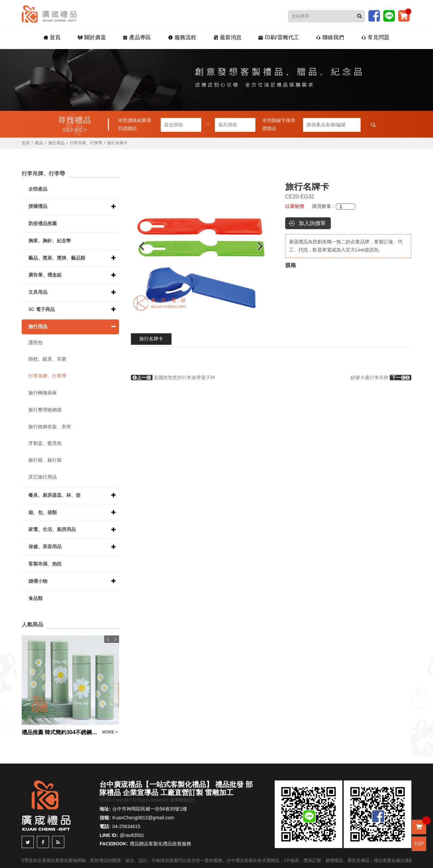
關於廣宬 (98, 38)
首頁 (60, 38)
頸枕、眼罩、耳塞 (47, 359)
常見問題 (367, 38)
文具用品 (38, 292)
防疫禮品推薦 (43, 223)
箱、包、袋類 (43, 512)
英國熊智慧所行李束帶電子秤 (173, 378)
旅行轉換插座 (43, 393)
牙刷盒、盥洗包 (45, 443)
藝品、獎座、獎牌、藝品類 (57, 258)
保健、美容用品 (45, 547)
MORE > (110, 732)
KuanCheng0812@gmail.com (143, 818)
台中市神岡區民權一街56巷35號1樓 (150, 809)
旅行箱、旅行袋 (45, 460)
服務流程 (183, 38)
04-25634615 (126, 826)
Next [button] (263, 246)
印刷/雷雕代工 (275, 38)
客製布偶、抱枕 (45, 564)
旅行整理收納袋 (45, 410)
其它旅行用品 (43, 477)
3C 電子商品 (42, 309)
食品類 (36, 598)
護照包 (36, 342)
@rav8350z (132, 835)
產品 (39, 143)
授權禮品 (38, 206)
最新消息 (226, 38)
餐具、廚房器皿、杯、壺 (54, 495)
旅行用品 (56, 143)
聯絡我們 (324, 38)
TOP (419, 844)
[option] (201, 246)
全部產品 (38, 189)
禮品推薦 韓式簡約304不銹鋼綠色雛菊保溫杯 (60, 732)
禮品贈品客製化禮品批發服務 (160, 844)
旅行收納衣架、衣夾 (50, 427)
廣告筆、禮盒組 (45, 275)
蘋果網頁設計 (183, 800)
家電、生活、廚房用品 (52, 529)
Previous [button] (139, 246)
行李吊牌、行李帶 (86, 143)
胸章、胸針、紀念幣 (50, 241)
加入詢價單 (312, 223)
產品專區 (140, 38)
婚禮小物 (38, 581)
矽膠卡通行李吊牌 (381, 378)
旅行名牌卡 (151, 339)
